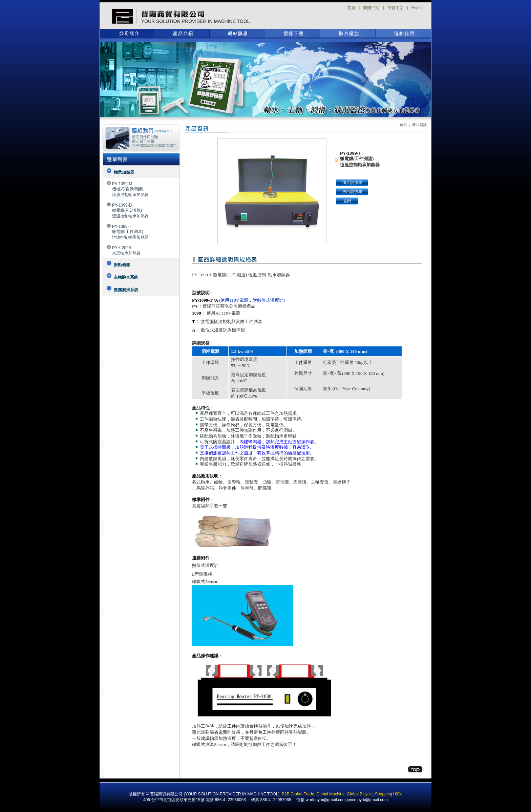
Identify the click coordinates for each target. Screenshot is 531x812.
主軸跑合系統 (126, 277)
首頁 (351, 8)
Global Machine (330, 794)
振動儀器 (122, 265)
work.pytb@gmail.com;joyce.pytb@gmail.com (347, 800)
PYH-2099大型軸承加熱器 (126, 250)
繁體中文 (371, 8)
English (418, 8)
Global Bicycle (360, 794)
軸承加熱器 (124, 172)
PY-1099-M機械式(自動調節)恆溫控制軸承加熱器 (130, 189)
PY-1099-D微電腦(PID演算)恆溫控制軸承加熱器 (130, 211)
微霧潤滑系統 (126, 290)
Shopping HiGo (389, 794)
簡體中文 (396, 8)
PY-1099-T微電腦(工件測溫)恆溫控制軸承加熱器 (130, 232)
